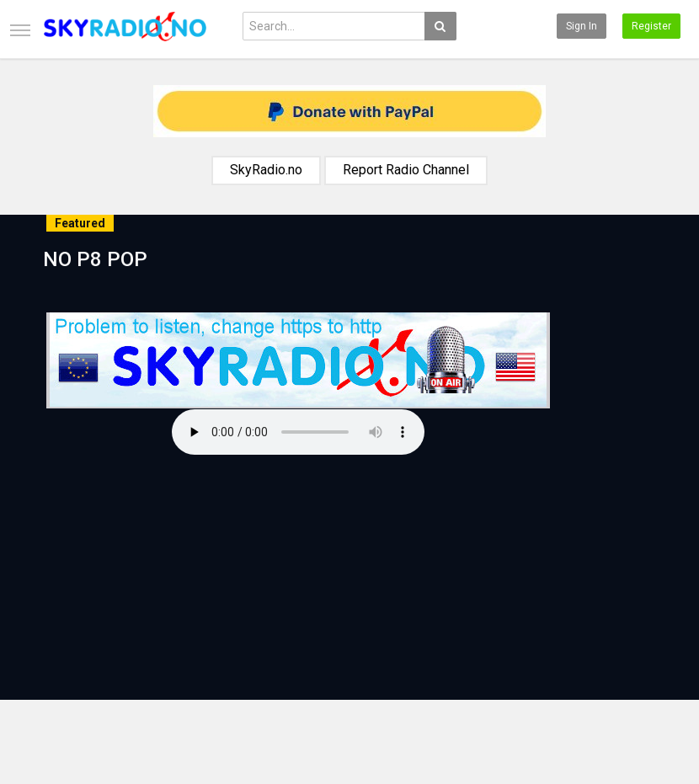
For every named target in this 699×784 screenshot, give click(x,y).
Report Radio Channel (406, 170)
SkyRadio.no (266, 170)
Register (651, 26)
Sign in (582, 26)
